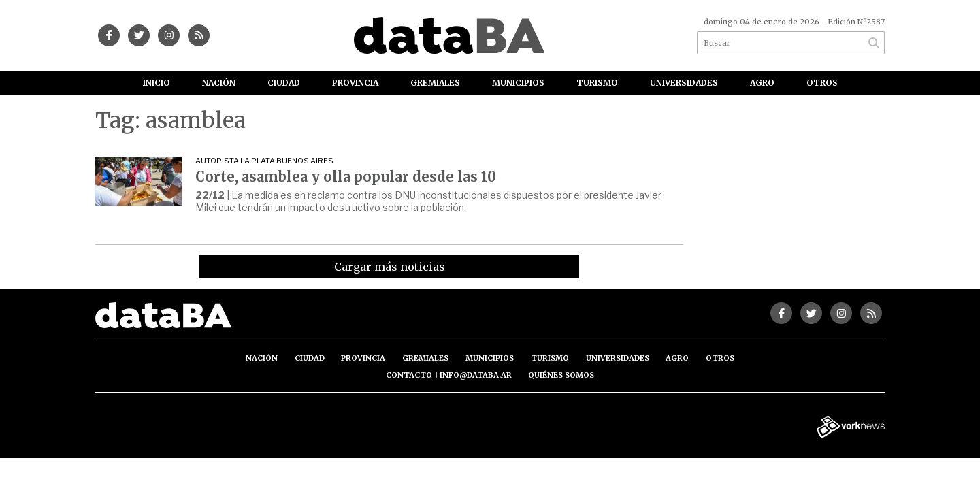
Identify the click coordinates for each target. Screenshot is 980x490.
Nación (219, 83)
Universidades (684, 83)
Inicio (157, 83)
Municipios (518, 83)
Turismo (597, 83)
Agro (762, 83)
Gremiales (435, 83)
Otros (822, 83)
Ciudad (284, 83)
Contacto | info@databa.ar (449, 375)
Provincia (355, 83)
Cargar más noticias (390, 267)
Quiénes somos (561, 375)
